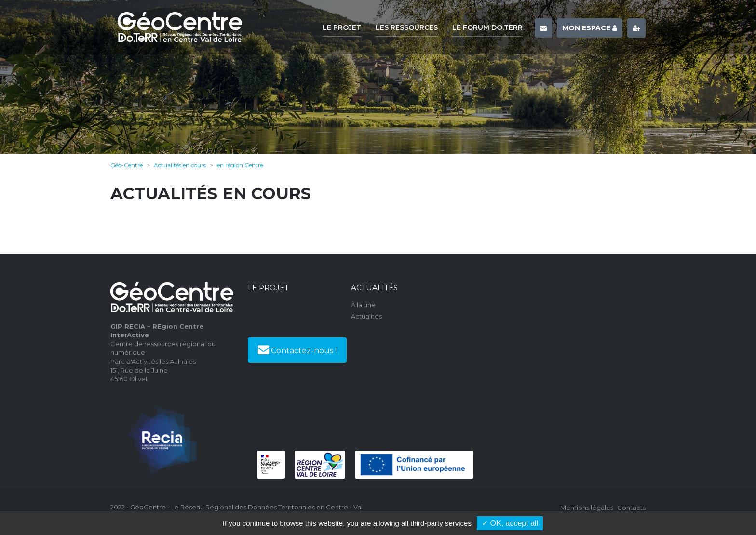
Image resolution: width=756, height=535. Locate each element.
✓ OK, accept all (510, 523)
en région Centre (240, 165)
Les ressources (407, 27)
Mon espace (590, 28)
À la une (363, 305)
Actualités (366, 316)
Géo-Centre (127, 165)
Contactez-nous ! (297, 349)
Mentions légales (587, 508)
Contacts (631, 508)
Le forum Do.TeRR (487, 27)
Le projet (342, 27)
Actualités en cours (180, 165)
